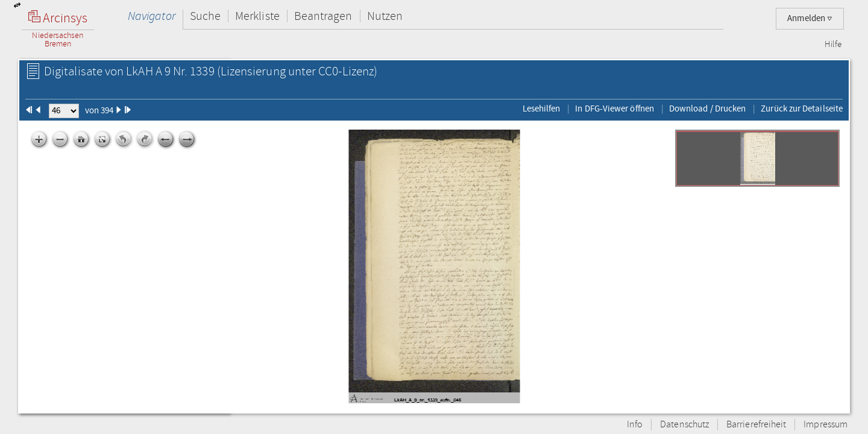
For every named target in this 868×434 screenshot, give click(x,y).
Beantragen (323, 16)
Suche (205, 16)
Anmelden (810, 18)
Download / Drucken (707, 108)
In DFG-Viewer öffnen (615, 108)
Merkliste (257, 16)
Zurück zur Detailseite (802, 108)
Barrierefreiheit (756, 425)
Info (635, 425)
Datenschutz (684, 425)
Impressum (826, 425)
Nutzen (385, 16)
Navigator (152, 16)
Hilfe (833, 45)
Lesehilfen (542, 108)
